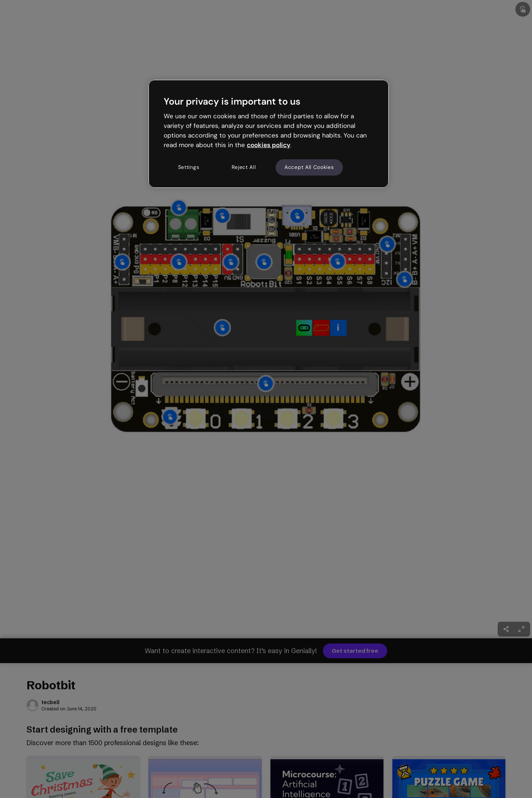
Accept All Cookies (309, 167)
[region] (269, 134)
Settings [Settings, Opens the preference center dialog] (189, 167)
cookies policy (269, 145)
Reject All (244, 167)
